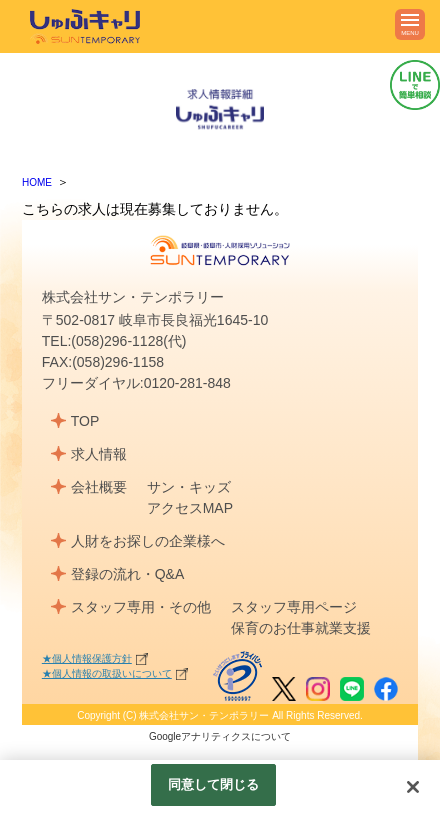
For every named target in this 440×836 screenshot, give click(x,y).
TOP (85, 421)
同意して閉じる (214, 784)
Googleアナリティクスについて (220, 736)
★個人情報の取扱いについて (107, 673)
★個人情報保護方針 (87, 658)
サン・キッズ (189, 487)
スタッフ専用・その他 (141, 607)
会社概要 (99, 487)
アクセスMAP (190, 508)
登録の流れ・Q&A (128, 574)
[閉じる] (413, 787)
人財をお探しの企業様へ (148, 541)
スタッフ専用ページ (294, 607)
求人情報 (99, 454)
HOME (37, 182)
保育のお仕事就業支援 (301, 628)
